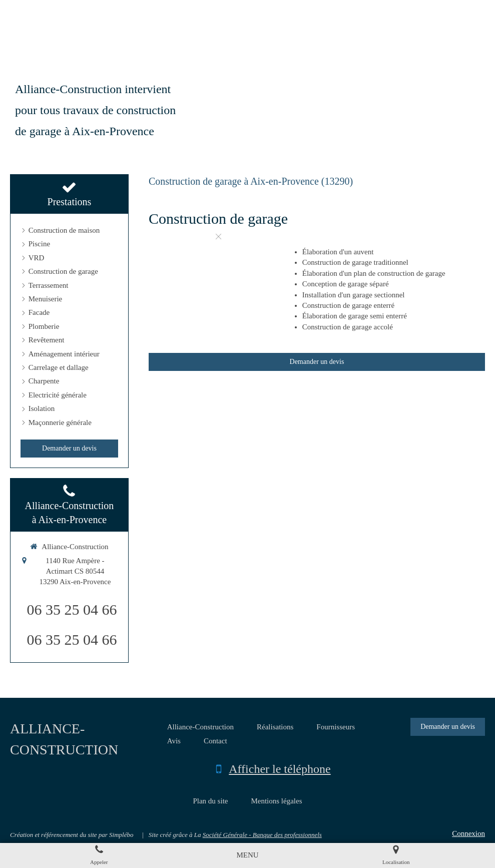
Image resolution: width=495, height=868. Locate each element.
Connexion (468, 833)
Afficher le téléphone (280, 769)
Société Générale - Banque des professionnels (262, 835)
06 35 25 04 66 (72, 609)
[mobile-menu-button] (247, 855)
